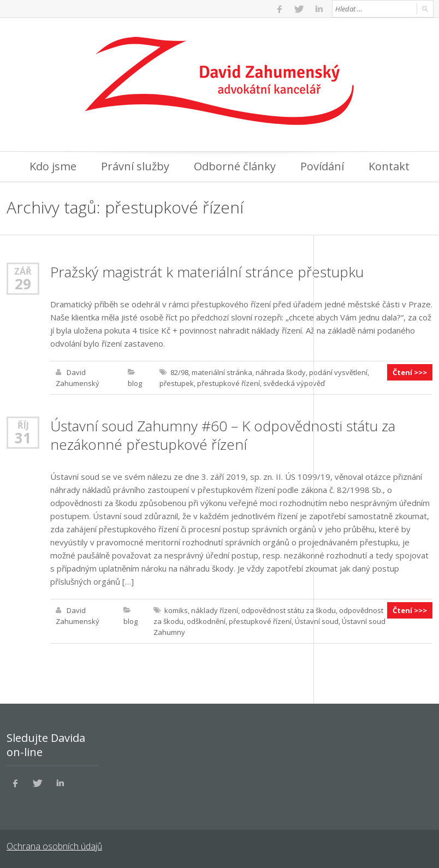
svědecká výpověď (294, 383)
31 (23, 438)
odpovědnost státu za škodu (289, 610)
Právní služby (135, 166)
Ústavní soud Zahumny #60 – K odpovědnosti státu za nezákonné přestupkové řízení (223, 435)
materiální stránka (222, 372)
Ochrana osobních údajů (54, 846)
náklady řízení (215, 610)
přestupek (177, 383)
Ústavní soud (317, 621)
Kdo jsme (53, 166)
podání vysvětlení (338, 372)
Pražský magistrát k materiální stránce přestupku (207, 272)
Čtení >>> (410, 372)
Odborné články (235, 166)
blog (135, 383)
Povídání (322, 166)
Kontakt (389, 166)
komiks (176, 610)
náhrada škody (281, 372)
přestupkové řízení (229, 383)
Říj (23, 425)
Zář (23, 271)
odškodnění (206, 621)
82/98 (179, 372)
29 (23, 284)
